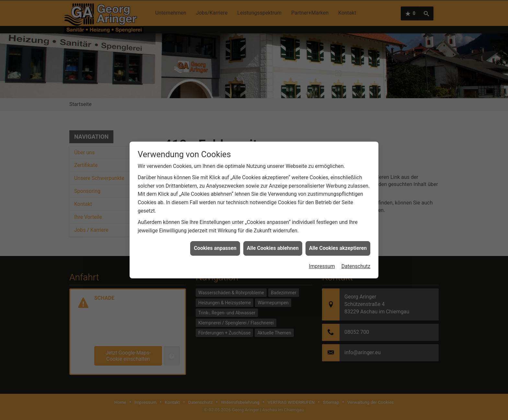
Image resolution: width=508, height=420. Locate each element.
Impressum (322, 262)
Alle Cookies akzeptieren (338, 245)
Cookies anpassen (215, 245)
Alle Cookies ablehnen (273, 245)
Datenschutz (356, 262)
